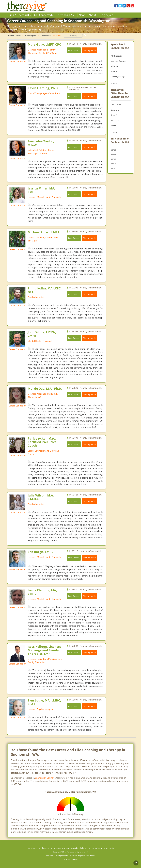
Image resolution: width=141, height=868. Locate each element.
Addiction (115, 66)
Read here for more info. (71, 859)
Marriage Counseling (119, 61)
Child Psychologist (118, 77)
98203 (113, 159)
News (82, 15)
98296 (113, 155)
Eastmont (115, 110)
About (93, 15)
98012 (113, 164)
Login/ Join (107, 15)
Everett (114, 125)
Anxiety (114, 71)
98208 (113, 150)
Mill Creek (115, 120)
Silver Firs (115, 115)
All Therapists (116, 56)
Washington (31, 36)
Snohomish (46, 36)
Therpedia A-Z (66, 15)
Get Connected (44, 15)
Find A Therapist (20, 15)
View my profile (90, 50)
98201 (113, 168)
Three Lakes (116, 105)
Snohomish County (44, 778)
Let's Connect (74, 50)
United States (14, 36)
